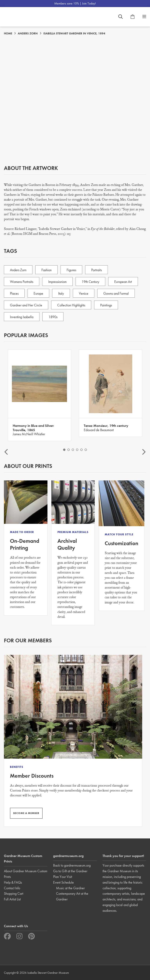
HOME (8, 33)
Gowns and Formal (116, 293)
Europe (38, 293)
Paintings (106, 305)
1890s (53, 317)
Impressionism (57, 282)
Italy (61, 293)
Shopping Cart (14, 893)
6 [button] (86, 450)
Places (14, 293)
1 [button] (64, 450)
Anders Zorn (18, 270)
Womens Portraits (22, 282)
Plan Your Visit (63, 877)
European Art (123, 282)
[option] (39, 395)
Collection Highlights (71, 305)
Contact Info (12, 888)
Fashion (46, 270)
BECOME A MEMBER (26, 813)
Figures (71, 270)
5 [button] (81, 450)
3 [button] (73, 450)
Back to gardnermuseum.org (72, 865)
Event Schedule (63, 882)
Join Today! (89, 3)
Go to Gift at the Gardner (70, 871)
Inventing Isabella (22, 317)
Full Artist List (12, 899)
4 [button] (77, 450)
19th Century (90, 282)
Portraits (96, 270)
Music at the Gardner (70, 888)
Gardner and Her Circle (26, 305)
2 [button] (69, 450)
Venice (84, 293)
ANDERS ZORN (28, 33)
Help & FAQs (13, 882)
